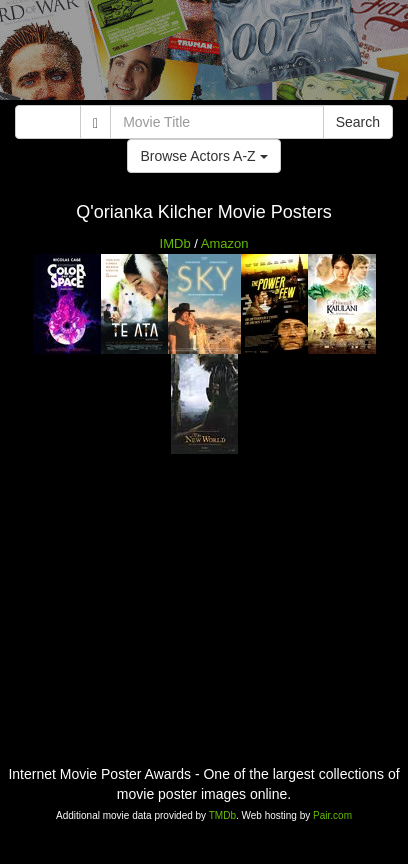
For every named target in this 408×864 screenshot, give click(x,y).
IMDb (175, 243)
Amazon (225, 243)
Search (358, 122)
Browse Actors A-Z (203, 156)
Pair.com (332, 815)
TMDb (222, 815)
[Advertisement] (204, 55)
